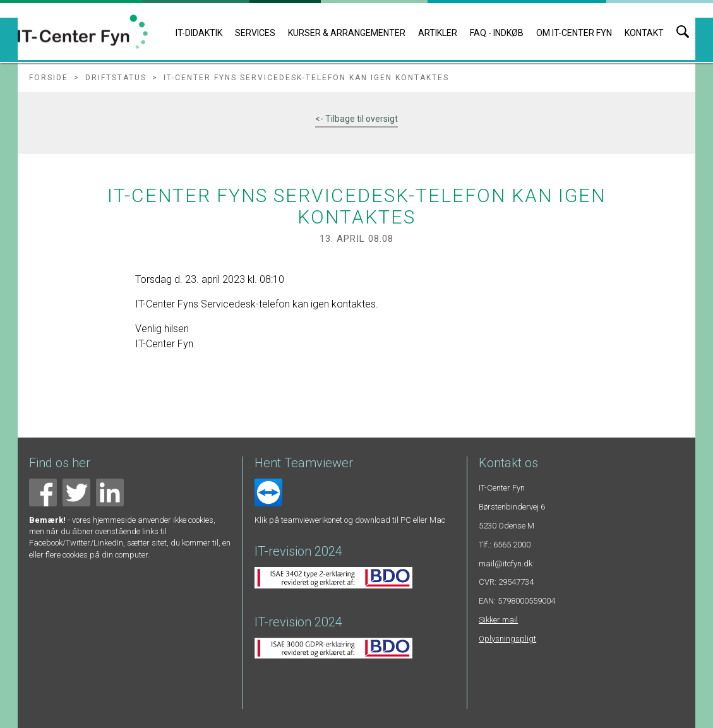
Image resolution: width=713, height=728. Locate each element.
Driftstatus (116, 78)
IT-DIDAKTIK (199, 33)
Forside (49, 78)
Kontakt (644, 33)
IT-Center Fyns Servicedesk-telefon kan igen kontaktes (306, 78)
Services (255, 33)
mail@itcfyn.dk (506, 564)
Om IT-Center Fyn (574, 33)
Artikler (438, 33)
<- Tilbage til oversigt (356, 119)
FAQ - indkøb (497, 33)
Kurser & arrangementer (347, 33)
